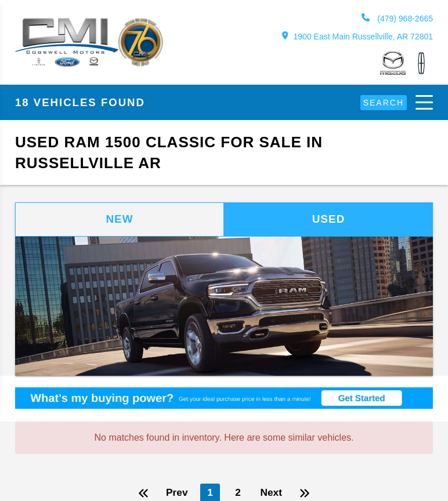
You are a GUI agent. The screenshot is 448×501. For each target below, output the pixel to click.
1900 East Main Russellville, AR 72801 (357, 36)
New (120, 220)
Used (328, 220)
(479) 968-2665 (397, 18)
